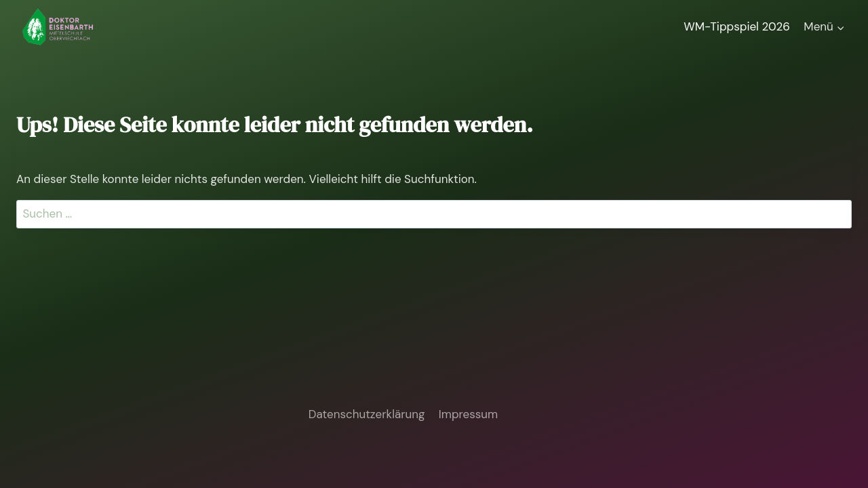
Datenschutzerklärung (367, 414)
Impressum (468, 414)
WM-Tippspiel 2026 (737, 26)
